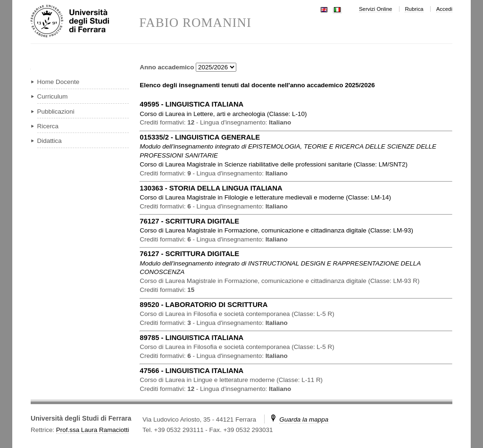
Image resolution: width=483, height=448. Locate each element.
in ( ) (223, 114)
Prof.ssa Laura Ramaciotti (93, 430)
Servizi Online (375, 9)
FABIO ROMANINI (195, 23)
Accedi (444, 9)
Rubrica (414, 9)
